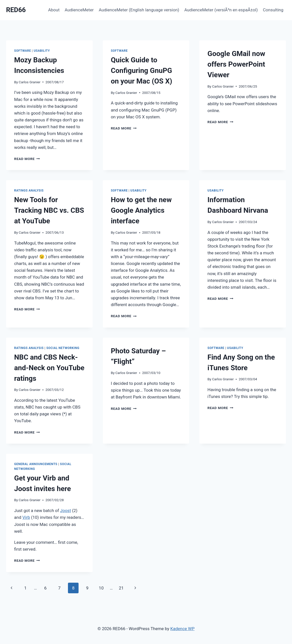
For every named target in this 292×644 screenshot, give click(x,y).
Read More (27, 159)
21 (121, 588)
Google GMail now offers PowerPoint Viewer (236, 64)
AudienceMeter (79, 10)
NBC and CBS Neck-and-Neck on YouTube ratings (49, 368)
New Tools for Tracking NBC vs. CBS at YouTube (49, 210)
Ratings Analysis (29, 191)
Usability (42, 51)
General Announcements (36, 464)
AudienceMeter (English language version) (139, 10)
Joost (66, 511)
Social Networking (63, 348)
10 (101, 588)
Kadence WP (182, 629)
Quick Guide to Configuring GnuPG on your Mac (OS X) (142, 71)
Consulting (273, 10)
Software (23, 51)
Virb (26, 517)
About (54, 10)
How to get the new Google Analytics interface (141, 210)
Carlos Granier (30, 82)
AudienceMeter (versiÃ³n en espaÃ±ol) (221, 10)
